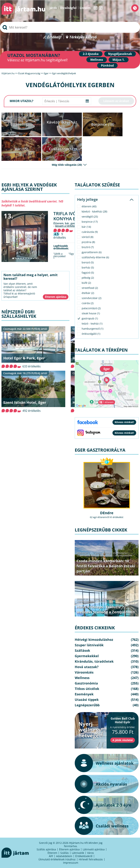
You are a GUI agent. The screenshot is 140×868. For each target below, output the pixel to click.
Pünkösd (107, 65)
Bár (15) (21, 149)
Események (84, 694)
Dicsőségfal (68, 8)
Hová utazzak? (87, 667)
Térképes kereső (83, 37)
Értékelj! (54, 37)
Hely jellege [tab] (87, 199)
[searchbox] (70, 27)
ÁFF (51, 856)
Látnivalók (78, 853)
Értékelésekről (84, 856)
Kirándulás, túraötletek (94, 661)
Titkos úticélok (87, 689)
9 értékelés (60, 236)
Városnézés (84, 672)
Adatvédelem (64, 856)
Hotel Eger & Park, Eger (24, 358)
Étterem (52, 853)
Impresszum (71, 863)
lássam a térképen (66, 226)
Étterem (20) (21, 124)
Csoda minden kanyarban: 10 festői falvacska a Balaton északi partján (106, 566)
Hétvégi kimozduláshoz (115, 553)
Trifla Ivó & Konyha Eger (68, 216)
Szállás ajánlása (46, 849)
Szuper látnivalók (86, 555)
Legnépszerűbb (124, 555)
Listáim (85, 8)
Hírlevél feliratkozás (91, 859)
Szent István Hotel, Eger (25, 402)
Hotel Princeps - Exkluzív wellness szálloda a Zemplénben (106, 609)
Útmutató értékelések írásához (57, 859)
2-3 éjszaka (91, 54)
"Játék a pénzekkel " (60, 256)
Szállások (107, 599)
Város (91, 853)
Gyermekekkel (87, 656)
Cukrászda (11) (62, 149)
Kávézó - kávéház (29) (62, 124)
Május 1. (119, 60)
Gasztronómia (86, 683)
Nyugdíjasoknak (120, 54)
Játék (53, 8)
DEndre (107, 513)
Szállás (65, 853)
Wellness (97, 60)
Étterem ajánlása (69, 849)
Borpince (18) (103, 124)
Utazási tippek (105, 555)
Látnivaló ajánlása (94, 849)
